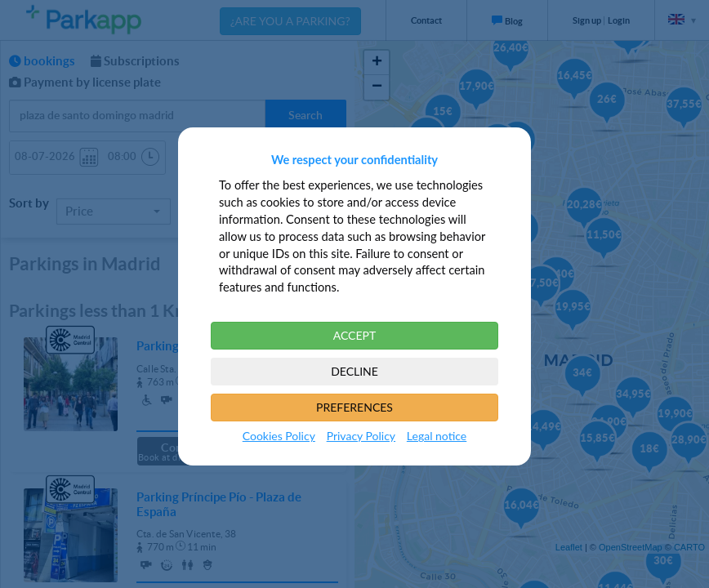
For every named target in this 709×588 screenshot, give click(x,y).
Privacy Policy (361, 436)
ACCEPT (355, 335)
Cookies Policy (279, 436)
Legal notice (437, 436)
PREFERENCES (354, 407)
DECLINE (354, 371)
